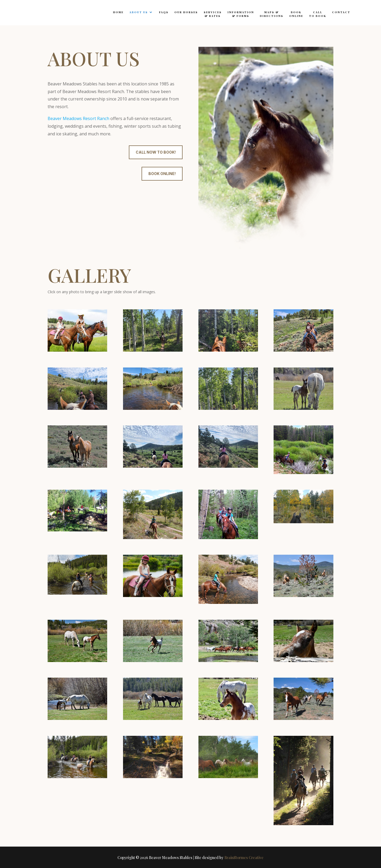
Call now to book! (156, 152)
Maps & (272, 14)
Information (241, 14)
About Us (139, 12)
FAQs (164, 12)
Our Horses (186, 12)
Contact (341, 12)
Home (118, 12)
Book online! (162, 174)
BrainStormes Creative (244, 858)
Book (296, 14)
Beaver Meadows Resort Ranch (78, 118)
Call (318, 14)
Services (213, 14)
